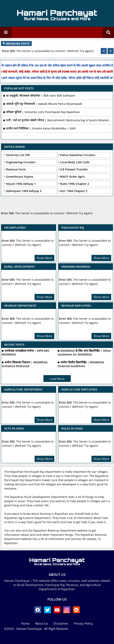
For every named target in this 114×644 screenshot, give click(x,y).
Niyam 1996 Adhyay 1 (21, 184)
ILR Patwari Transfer (74, 169)
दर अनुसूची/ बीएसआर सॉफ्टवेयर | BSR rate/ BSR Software (41, 96)
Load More (57, 379)
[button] (104, 51)
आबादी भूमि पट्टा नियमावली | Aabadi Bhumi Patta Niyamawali (44, 104)
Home (25, 623)
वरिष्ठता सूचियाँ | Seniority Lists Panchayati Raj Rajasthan (43, 112)
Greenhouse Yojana (20, 177)
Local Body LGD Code (75, 162)
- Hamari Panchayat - (29, 629)
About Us (42, 623)
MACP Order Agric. (73, 177)
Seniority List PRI (18, 155)
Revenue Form (16, 169)
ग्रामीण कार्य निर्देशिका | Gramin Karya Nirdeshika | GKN (41, 128)
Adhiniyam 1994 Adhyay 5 (24, 191)
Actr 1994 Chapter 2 (74, 191)
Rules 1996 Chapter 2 (75, 184)
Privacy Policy (83, 623)
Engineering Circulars (21, 162)
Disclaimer (61, 623)
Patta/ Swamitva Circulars (78, 155)
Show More (44, 258)
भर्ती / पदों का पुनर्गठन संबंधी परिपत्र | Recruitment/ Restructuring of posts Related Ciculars (58, 120)
